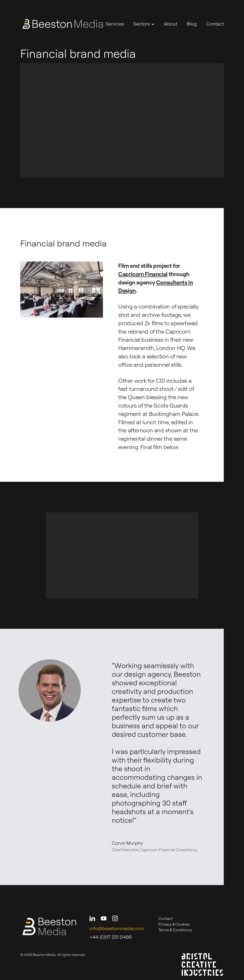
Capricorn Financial (143, 274)
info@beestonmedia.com (117, 928)
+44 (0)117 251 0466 (111, 937)
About (171, 24)
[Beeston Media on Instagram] (115, 918)
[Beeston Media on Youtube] (104, 918)
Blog (192, 24)
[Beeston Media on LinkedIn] (92, 918)
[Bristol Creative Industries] (202, 964)
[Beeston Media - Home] (63, 24)
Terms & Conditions (175, 930)
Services (115, 24)
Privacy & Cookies (174, 924)
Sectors (144, 24)
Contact (215, 24)
